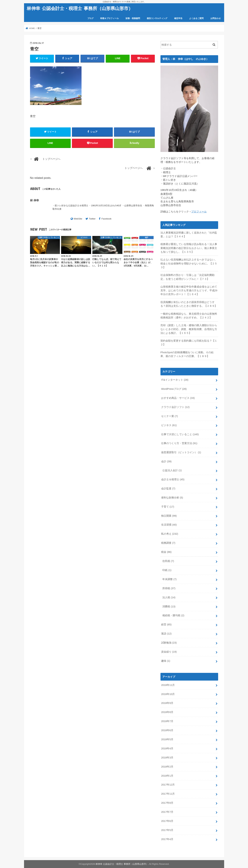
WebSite (78, 219)
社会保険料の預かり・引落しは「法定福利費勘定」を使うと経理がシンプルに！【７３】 (188, 277)
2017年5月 (167, 830)
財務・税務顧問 (133, 18)
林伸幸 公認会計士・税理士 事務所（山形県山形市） (80, 8)
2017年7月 (167, 812)
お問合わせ (216, 18)
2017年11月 (168, 794)
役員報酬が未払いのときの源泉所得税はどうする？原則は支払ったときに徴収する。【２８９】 (189, 304)
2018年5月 (167, 739)
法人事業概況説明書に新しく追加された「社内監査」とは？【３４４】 (189, 235)
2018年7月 (167, 721)
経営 (166, 625)
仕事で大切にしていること (180, 434)
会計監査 (168, 489)
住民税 (168, 561)
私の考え (170, 534)
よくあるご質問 (196, 18)
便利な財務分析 (172, 498)
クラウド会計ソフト (175, 407)
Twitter (92, 219)
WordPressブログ (174, 389)
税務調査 (168, 543)
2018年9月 (167, 703)
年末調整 (169, 579)
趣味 (166, 661)
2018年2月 (167, 767)
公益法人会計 (172, 470)
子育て (168, 507)
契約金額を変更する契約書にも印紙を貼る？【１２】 (189, 343)
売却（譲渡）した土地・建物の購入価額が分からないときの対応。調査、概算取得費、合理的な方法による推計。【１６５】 (189, 329)
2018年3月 (167, 758)
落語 (166, 634)
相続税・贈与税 (173, 615)
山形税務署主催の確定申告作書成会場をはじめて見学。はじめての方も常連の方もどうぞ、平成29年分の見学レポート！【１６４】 (189, 290)
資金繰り (169, 652)
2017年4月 (167, 839)
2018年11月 (168, 685)
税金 (166, 552)
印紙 (167, 570)
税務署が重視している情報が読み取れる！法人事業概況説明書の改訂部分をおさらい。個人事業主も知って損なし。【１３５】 (189, 248)
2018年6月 (167, 730)
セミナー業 (169, 416)
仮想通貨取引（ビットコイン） (181, 452)
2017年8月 (167, 803)
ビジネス (169, 425)
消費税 (169, 607)
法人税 (169, 597)
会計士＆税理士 (173, 479)
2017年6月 (167, 821)
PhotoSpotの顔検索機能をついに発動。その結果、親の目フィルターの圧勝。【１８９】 (187, 354)
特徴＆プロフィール (109, 18)
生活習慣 (169, 525)
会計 (166, 461)
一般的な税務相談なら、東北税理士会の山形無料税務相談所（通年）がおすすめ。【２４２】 (189, 316)
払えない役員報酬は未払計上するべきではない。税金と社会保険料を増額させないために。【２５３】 (189, 263)
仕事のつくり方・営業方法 (179, 443)
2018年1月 (167, 776)
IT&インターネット (175, 380)
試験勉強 (169, 643)
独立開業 (169, 516)
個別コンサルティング (157, 18)
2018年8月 (167, 712)
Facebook (107, 219)
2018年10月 (168, 694)
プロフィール (199, 212)
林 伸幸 (35, 200)
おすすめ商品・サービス (178, 398)
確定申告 (178, 18)
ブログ (90, 18)
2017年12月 (168, 785)
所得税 (169, 588)
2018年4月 (167, 748)
